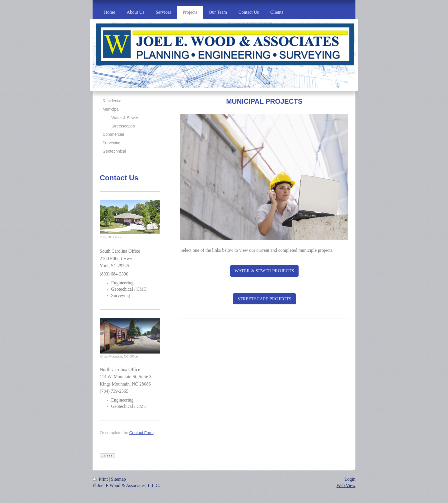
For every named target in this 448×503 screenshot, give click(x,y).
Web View (346, 485)
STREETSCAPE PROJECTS (264, 299)
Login (350, 479)
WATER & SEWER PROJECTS (264, 271)
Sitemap (118, 479)
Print (101, 479)
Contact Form (142, 433)
